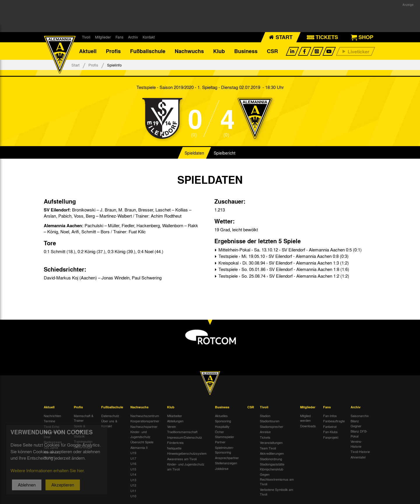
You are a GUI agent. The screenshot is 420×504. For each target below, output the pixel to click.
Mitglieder (103, 37)
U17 (133, 458)
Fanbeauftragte (334, 421)
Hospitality (222, 426)
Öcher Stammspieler (225, 434)
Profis (113, 51)
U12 (133, 485)
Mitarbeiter (175, 416)
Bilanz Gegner (356, 423)
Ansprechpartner (227, 458)
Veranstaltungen (271, 442)
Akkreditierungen (272, 453)
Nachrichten (52, 416)
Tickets (265, 437)
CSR (272, 51)
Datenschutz (110, 416)
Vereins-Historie (356, 444)
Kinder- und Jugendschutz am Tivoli (186, 467)
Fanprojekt (331, 437)
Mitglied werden (305, 418)
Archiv (133, 37)
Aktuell (88, 51)
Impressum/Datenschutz (185, 437)
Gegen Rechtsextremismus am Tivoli (277, 479)
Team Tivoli (268, 448)
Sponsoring (223, 421)
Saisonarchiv (360, 416)
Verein (171, 426)
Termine (49, 421)
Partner (220, 442)
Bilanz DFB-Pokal (359, 434)
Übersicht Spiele (142, 442)
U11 (133, 491)
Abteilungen (175, 421)
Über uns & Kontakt (109, 423)
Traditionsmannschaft (182, 432)
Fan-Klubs (330, 432)
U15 (133, 469)
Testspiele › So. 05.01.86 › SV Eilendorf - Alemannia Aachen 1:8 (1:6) (283, 269)
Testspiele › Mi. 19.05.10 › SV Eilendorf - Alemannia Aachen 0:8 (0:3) (283, 256)
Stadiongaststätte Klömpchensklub (272, 467)
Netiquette (174, 448)
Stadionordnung (271, 459)
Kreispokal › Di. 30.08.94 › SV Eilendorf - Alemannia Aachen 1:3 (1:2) (283, 263)
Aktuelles (221, 416)
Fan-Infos (330, 416)
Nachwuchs (189, 51)
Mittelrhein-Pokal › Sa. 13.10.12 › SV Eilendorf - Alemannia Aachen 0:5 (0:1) (289, 250)
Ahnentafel (358, 457)
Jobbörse (222, 468)
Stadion (265, 416)
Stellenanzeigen (226, 463)
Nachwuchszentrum (145, 416)
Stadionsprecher (272, 426)
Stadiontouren (270, 421)
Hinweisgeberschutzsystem (187, 453)
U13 (133, 480)
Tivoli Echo (51, 426)
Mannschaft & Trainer (84, 418)
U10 (133, 496)
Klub (219, 51)
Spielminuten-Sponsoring (224, 450)
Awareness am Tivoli (182, 459)
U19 (133, 453)
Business (246, 51)
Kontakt (149, 37)
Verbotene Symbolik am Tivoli (276, 492)
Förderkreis (175, 442)
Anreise (265, 432)
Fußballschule (148, 51)
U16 (133, 463)
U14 (133, 474)
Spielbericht (225, 153)
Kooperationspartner (145, 421)
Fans (119, 37)
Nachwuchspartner (144, 426)
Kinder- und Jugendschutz (140, 434)
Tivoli (86, 37)
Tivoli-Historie (360, 452)
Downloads (308, 426)
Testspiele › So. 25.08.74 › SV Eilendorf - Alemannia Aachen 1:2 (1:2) (283, 276)
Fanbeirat (330, 426)
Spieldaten (194, 153)
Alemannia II (139, 447)
